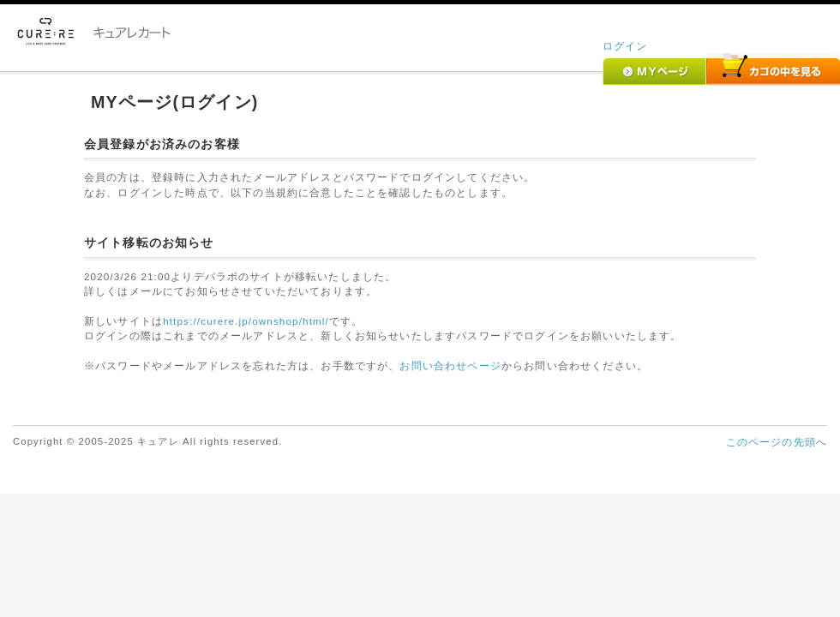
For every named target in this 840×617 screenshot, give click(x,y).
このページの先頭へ (777, 442)
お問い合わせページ (450, 365)
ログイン (625, 46)
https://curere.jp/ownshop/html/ (246, 321)
